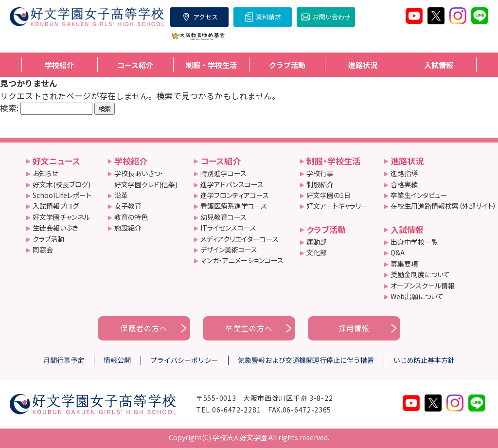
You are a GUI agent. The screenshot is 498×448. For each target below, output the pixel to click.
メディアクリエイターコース (240, 239)
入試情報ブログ (56, 206)
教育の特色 (131, 217)
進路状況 (407, 161)
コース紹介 (221, 161)
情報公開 (117, 360)
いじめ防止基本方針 (424, 360)
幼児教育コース (223, 217)
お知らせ (45, 173)
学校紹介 (131, 161)
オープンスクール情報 (423, 286)
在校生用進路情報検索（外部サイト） (444, 206)
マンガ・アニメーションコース (242, 260)
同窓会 (43, 250)
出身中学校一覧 (414, 242)
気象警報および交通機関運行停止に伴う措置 (306, 360)
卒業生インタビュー (419, 195)
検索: (9, 108)
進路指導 (404, 173)
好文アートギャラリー (337, 206)
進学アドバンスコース (232, 184)
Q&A (398, 252)
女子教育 (128, 206)
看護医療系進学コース (234, 206)
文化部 (317, 252)
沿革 (121, 195)
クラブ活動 (48, 239)
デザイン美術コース (229, 250)
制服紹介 (320, 184)
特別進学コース (223, 173)
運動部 (317, 242)
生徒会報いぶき (55, 228)
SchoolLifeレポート (62, 195)
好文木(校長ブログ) (62, 184)
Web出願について (417, 296)
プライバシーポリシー (184, 360)
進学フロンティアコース (235, 195)
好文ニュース (56, 161)
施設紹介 (128, 228)
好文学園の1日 (329, 195)
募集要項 (404, 264)
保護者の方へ (144, 328)
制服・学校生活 (333, 161)
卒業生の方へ (249, 328)
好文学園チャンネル (61, 217)
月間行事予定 (64, 360)
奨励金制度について (420, 274)
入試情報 (407, 229)
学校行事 (320, 173)
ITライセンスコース (228, 228)
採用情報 (354, 328)
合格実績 (404, 184)
